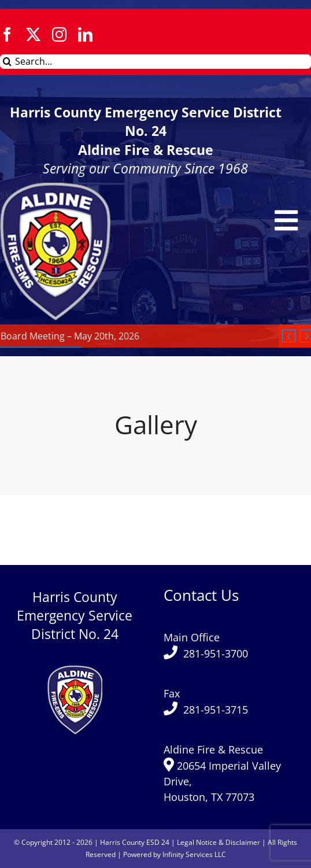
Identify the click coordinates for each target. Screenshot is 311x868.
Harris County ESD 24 (135, 842)
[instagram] (59, 34)
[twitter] (33, 34)
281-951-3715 (216, 710)
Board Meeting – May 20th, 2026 (70, 336)
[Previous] (289, 336)
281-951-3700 (216, 653)
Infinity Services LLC (194, 854)
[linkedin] (85, 34)
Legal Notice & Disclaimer (219, 842)
